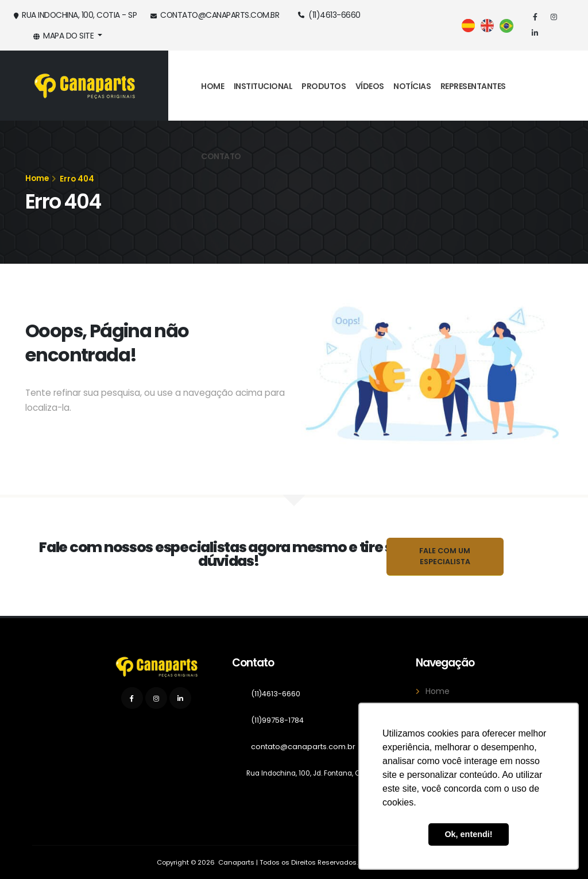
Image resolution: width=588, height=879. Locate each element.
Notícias (412, 86)
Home (212, 86)
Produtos (324, 86)
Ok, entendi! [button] (468, 834)
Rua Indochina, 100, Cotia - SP (75, 15)
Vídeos (370, 86)
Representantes (473, 86)
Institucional (263, 86)
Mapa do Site (65, 36)
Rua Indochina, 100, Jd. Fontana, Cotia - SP (324, 773)
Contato (221, 156)
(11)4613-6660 (329, 15)
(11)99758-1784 (281, 720)
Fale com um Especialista (445, 556)
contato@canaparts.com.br (215, 15)
